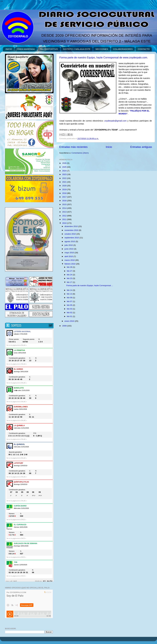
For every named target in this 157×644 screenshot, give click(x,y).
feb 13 (70, 294)
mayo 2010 (70, 253)
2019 (65, 189)
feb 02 (70, 313)
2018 (65, 193)
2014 (65, 208)
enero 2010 (70, 321)
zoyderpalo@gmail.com (115, 121)
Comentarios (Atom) (80, 153)
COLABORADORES (123, 49)
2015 (65, 204)
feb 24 (70, 275)
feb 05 (70, 305)
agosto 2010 (70, 241)
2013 (65, 212)
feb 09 (70, 298)
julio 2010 (69, 245)
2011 (65, 219)
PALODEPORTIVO (49, 49)
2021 (65, 182)
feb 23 (70, 278)
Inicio (109, 147)
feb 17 (70, 282)
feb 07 (70, 301)
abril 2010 (69, 256)
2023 (65, 174)
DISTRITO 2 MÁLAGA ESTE (77, 49)
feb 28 (70, 267)
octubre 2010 (70, 234)
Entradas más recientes (73, 147)
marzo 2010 (70, 260)
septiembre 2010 (72, 238)
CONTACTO (144, 49)
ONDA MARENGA (26, 49)
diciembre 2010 (71, 226)
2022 (65, 178)
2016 (65, 201)
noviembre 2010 (72, 230)
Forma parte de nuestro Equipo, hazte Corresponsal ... (90, 285)
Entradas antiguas (141, 147)
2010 (65, 223)
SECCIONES (102, 49)
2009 (65, 326)
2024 (65, 171)
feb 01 (70, 316)
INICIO (9, 49)
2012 (65, 216)
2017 (65, 197)
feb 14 (70, 290)
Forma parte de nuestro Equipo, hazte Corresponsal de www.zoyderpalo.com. (104, 58)
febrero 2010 (70, 264)
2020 (65, 186)
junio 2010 (69, 249)
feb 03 (70, 309)
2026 (65, 163)
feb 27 (70, 271)
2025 (65, 167)
